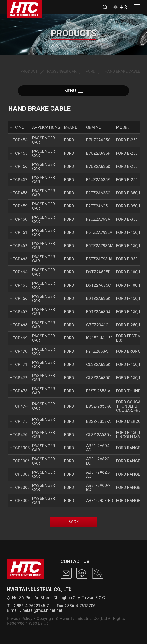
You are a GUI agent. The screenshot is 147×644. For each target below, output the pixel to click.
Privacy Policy (20, 618)
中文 (120, 7)
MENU (74, 91)
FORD (91, 71)
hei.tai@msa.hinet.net (42, 610)
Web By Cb (39, 623)
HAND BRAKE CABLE (122, 71)
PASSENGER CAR (62, 71)
